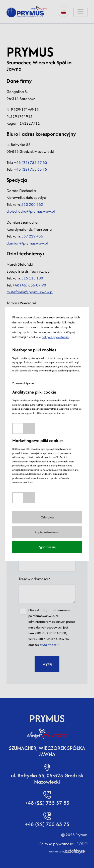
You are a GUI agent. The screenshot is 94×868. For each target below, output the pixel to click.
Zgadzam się (47, 547)
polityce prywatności (55, 337)
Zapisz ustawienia (47, 532)
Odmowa (47, 517)
